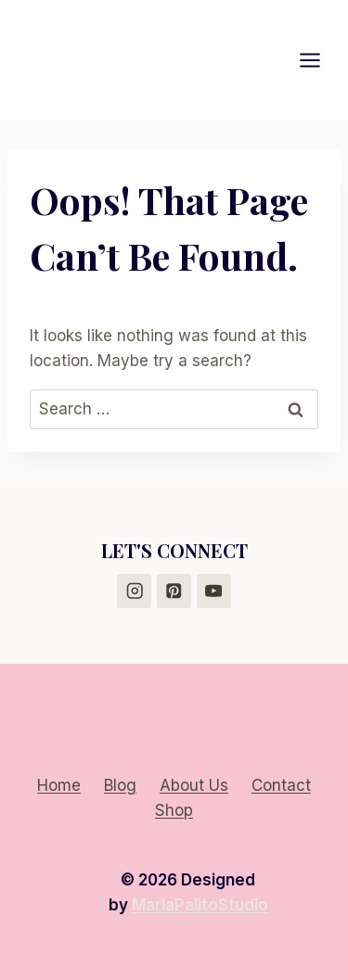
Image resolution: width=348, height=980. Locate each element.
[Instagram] (134, 591)
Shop (174, 810)
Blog (120, 785)
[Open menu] (319, 60)
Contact (281, 785)
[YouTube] (214, 591)
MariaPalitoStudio (200, 905)
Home (59, 785)
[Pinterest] (174, 591)
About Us (194, 785)
